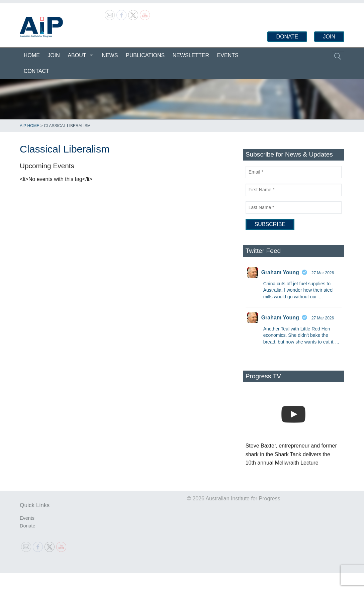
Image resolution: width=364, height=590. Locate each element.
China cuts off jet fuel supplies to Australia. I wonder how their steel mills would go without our (298, 290)
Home (32, 55)
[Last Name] (294, 208)
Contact (36, 71)
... (321, 297)
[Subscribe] (270, 224)
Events (228, 55)
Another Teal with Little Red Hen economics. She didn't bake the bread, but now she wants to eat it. (299, 335)
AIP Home (29, 126)
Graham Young (280, 272)
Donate (287, 37)
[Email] (294, 172)
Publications (145, 55)
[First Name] (294, 190)
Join (329, 37)
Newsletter (191, 55)
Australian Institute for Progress (41, 27)
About (77, 55)
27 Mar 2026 (323, 273)
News (110, 55)
